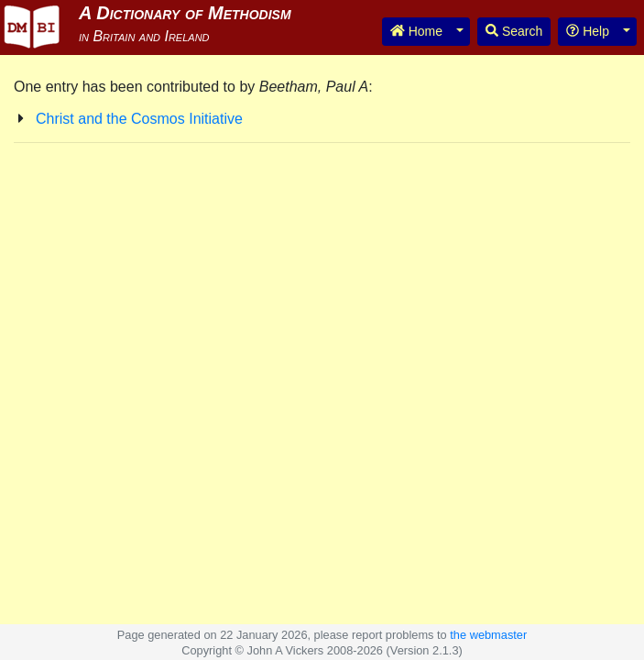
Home (416, 31)
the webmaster (488, 635)
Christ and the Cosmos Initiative (139, 119)
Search (514, 31)
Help (588, 31)
